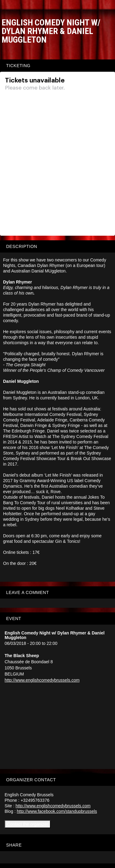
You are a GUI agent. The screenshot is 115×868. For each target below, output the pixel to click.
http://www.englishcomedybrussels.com (42, 680)
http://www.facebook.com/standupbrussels (57, 811)
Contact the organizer (28, 824)
